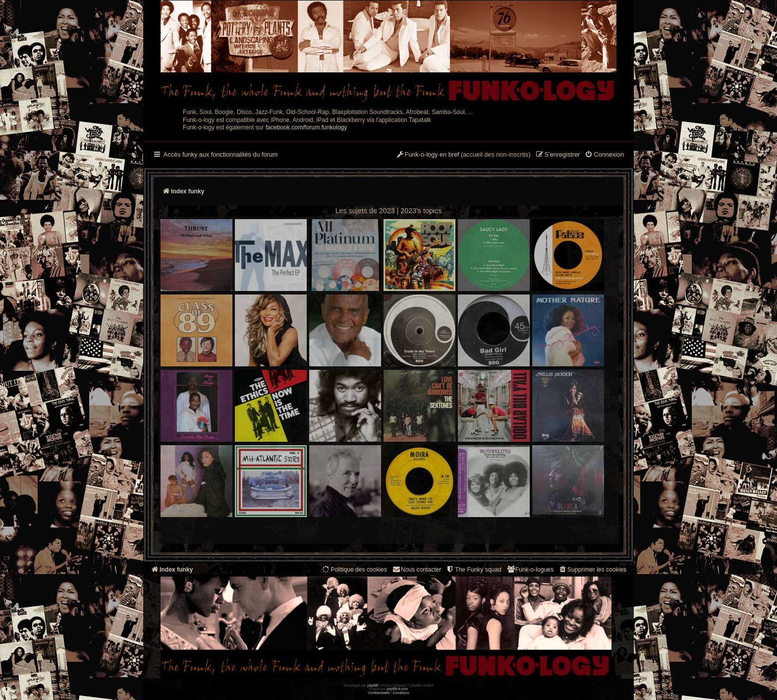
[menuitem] (604, 155)
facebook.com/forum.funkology (306, 127)
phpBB (372, 685)
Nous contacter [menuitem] (416, 569)
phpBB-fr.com (398, 689)
